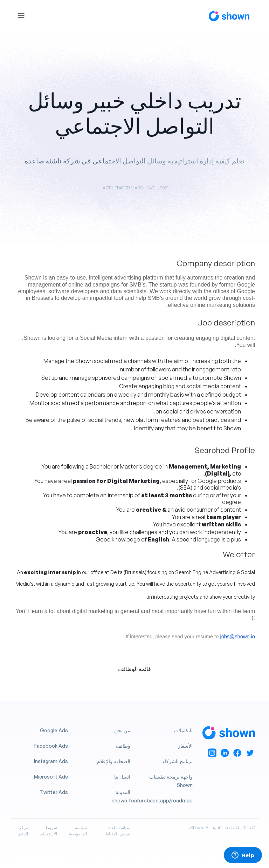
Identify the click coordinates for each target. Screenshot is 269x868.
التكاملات (183, 730)
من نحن (122, 730)
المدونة (123, 792)
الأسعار (185, 746)
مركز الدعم (23, 831)
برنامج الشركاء (178, 761)
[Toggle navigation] (21, 16)
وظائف (123, 746)
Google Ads (54, 730)
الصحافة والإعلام (114, 761)
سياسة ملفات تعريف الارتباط (118, 831)
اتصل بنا (122, 777)
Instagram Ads (51, 761)
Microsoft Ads (51, 777)
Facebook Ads (51, 746)
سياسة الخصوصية (78, 831)
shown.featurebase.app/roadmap (152, 800)
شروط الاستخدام (49, 831)
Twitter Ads (54, 792)
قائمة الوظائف (134, 669)
